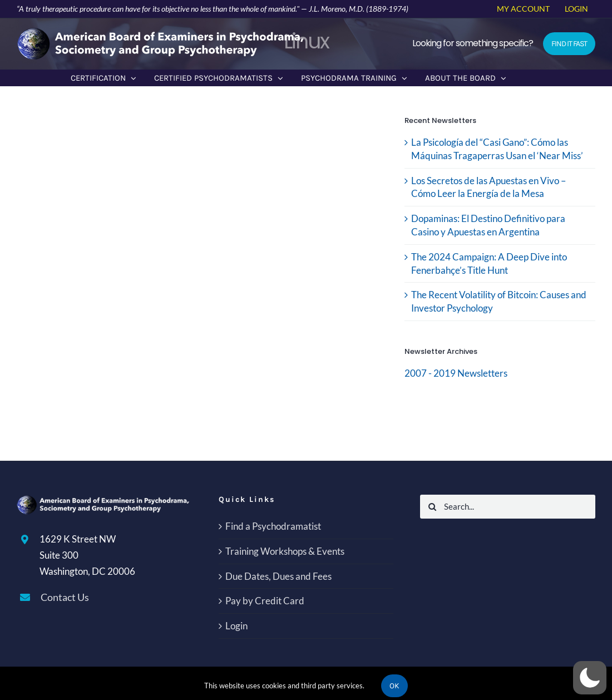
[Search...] (508, 507)
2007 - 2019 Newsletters (456, 373)
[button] (590, 678)
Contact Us (65, 597)
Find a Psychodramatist (273, 526)
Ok (394, 686)
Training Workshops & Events (285, 551)
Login (236, 626)
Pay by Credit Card (265, 601)
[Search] (432, 507)
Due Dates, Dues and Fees (278, 576)
